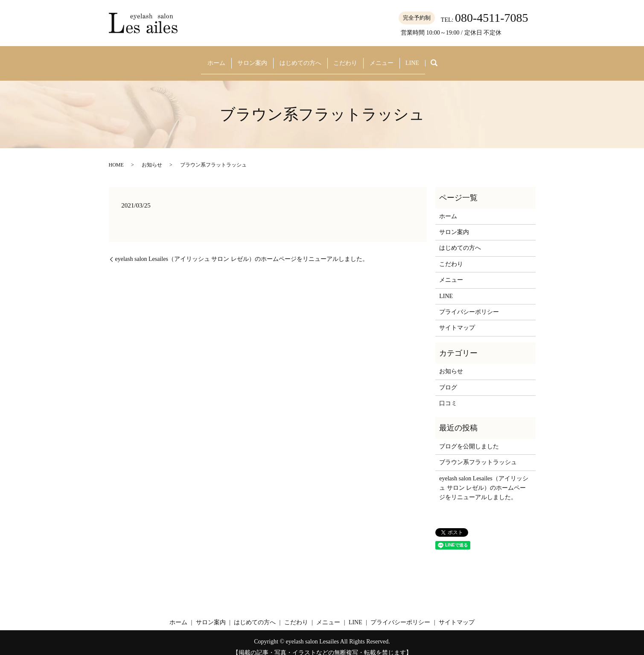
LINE (421, 58)
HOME (116, 156)
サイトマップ (457, 319)
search (446, 59)
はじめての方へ (298, 58)
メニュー (386, 58)
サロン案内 (247, 58)
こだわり (346, 58)
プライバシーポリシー (469, 303)
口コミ (448, 394)
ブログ (448, 379)
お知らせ (152, 156)
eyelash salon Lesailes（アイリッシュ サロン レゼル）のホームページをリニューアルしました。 (242, 250)
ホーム (207, 58)
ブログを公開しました (469, 437)
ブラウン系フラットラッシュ (478, 454)
